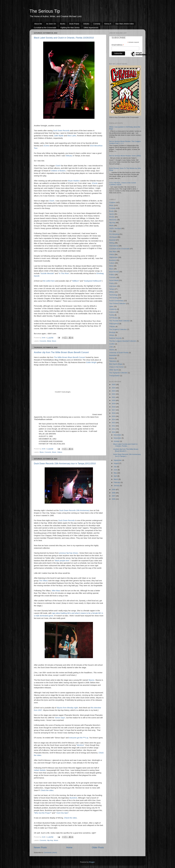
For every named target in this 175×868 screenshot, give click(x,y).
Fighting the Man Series (70, 28)
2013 (114, 423)
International (114, 246)
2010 (114, 432)
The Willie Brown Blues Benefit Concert (70, 357)
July (115, 467)
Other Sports (114, 370)
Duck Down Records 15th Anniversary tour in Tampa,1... (127, 455)
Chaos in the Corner (117, 367)
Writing (112, 243)
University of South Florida (119, 353)
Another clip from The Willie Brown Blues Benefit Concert (61, 352)
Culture (112, 263)
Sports (112, 214)
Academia (113, 309)
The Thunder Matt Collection (119, 321)
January (117, 486)
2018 (114, 407)
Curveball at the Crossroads (45, 28)
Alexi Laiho (72, 136)
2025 (114, 385)
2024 (114, 388)
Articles (86, 24)
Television (113, 361)
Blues (42, 452)
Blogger (92, 862)
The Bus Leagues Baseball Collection (123, 341)
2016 (114, 413)
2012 (114, 426)
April (116, 476)
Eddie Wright (91, 362)
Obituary (69, 156)
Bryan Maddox (74, 181)
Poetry (112, 283)
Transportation (114, 376)
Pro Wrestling (114, 234)
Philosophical (114, 324)
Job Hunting (114, 298)
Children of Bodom (58, 171)
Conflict (112, 344)
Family (112, 315)
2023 (114, 391)
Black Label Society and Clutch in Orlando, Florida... (125, 445)
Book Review (114, 272)
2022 (114, 394)
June (116, 470)
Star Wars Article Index (125, 24)
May (115, 473)
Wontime (80, 745)
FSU (111, 231)
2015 (114, 416)
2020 (114, 400)
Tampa (112, 289)
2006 (114, 499)
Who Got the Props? (43, 813)
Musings (112, 332)
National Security (115, 338)
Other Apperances (91, 28)
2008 (114, 493)
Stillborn (76, 281)
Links (111, 347)
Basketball (113, 355)
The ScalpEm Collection (118, 329)
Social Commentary (116, 301)
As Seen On (51, 24)
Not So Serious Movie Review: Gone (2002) (125, 156)
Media (111, 225)
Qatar (111, 306)
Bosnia (112, 358)
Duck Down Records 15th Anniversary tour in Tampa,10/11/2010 (65, 464)
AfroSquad (113, 237)
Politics (112, 275)
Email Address (118, 45)
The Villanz (43, 581)
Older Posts (98, 847)
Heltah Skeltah (40, 770)
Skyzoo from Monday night (67, 708)
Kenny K (108, 24)
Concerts (43, 341)
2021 (114, 397)
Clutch (58, 166)
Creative (112, 202)
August (116, 463)
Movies (112, 217)
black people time (62, 561)
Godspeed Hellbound (92, 281)
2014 (114, 419)
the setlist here (49, 281)
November (118, 438)
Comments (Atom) (50, 853)
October (117, 441)
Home (69, 847)
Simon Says (60, 718)
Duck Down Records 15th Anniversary (74, 510)
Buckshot (73, 798)
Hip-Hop (50, 840)
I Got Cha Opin (62, 813)
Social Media (114, 280)
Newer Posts (40, 847)
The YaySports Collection (118, 373)
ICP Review (113, 318)
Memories (113, 220)
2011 (114, 429)
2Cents (46, 146)
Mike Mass (56, 591)
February (117, 482)
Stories (112, 350)
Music (54, 341)
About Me (38, 24)
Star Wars (113, 252)
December (118, 435)
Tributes (112, 327)
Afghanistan (114, 257)
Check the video (47, 790)
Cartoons (113, 312)
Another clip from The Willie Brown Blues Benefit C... (126, 450)
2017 (114, 410)
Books (63, 24)
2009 (114, 490)
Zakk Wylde (59, 136)
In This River (64, 273)
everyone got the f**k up (79, 738)
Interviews (113, 286)
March (116, 479)
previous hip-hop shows (69, 553)
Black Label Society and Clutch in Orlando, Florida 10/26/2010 (64, 38)
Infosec (112, 335)
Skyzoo (91, 680)
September (118, 460)
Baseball (112, 240)
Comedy (97, 24)
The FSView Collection (117, 303)
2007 (114, 496)
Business (113, 260)
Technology (113, 295)
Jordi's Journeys (115, 228)
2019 (114, 404)
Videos (60, 452)
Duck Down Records (61, 131)
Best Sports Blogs (116, 364)
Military (112, 292)
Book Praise (74, 24)
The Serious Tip (45, 11)
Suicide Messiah (47, 273)
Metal (49, 341)
